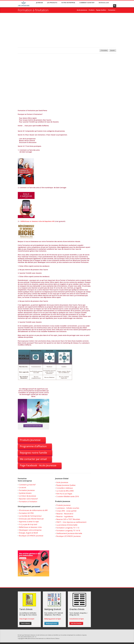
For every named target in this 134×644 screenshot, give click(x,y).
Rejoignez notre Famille (33, 453)
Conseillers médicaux (65, 488)
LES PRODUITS (52, 3)
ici (36, 637)
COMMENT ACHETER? (87, 3)
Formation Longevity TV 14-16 (68, 531)
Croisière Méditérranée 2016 (68, 496)
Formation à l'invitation (28, 502)
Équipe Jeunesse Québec (66, 485)
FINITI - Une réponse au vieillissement (71, 522)
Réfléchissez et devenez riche (30, 527)
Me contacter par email (33, 459)
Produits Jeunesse (30, 440)
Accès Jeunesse (82, 10)
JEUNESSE (39, 3)
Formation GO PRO (26, 513)
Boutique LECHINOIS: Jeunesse (31, 536)
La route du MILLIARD (65, 491)
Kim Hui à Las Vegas (64, 494)
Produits (92, 10)
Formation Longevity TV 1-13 (68, 528)
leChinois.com (104, 3)
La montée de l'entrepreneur (30, 516)
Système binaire (25, 493)
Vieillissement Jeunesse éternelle (69, 533)
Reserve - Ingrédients (65, 516)
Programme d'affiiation (33, 446)
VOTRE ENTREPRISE (68, 3)
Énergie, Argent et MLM (28, 533)
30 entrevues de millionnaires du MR (33, 510)
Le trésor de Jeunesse (27, 496)
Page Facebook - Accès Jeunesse (38, 465)
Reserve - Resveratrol (65, 514)
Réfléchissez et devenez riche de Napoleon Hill (38, 221)
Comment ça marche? (27, 485)
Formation (112, 10)
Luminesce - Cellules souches (68, 508)
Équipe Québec (101, 10)
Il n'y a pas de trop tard (28, 524)
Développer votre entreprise (30, 530)
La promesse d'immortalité (67, 525)
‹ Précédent (104, 50)
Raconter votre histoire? (28, 499)
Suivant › (113, 50)
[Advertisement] (67, 32)
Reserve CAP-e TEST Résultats (68, 519)
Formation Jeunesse (27, 490)
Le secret (23, 487)
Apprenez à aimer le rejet (29, 522)
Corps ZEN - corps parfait (66, 511)
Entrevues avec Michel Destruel (31, 519)
